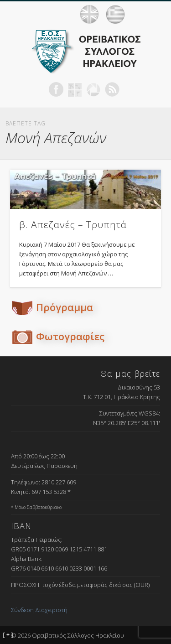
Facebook (56, 89)
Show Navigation (153, 14)
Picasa (93, 89)
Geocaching (75, 89)
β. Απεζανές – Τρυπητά (73, 224)
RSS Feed (112, 89)
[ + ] (8, 635)
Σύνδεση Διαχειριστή (39, 610)
